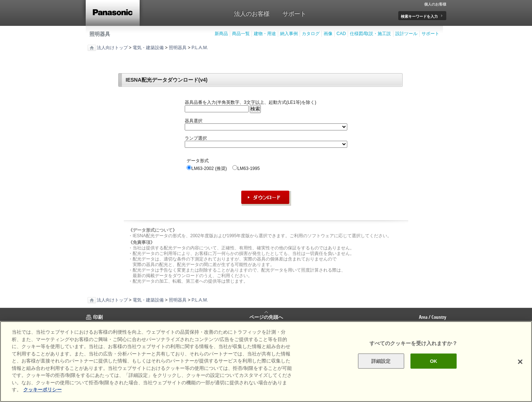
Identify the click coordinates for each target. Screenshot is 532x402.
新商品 (221, 34)
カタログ (311, 34)
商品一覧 (241, 34)
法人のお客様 (252, 14)
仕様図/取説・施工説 (370, 34)
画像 (328, 34)
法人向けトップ (112, 48)
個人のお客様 (435, 4)
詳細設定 (381, 361)
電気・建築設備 (148, 48)
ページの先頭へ (266, 317)
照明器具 (100, 34)
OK (434, 361)
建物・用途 (265, 34)
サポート (294, 14)
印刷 (98, 317)
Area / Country (433, 317)
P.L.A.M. (200, 48)
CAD (341, 34)
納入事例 (289, 34)
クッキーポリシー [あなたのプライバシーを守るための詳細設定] (42, 390)
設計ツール (406, 34)
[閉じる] (520, 362)
